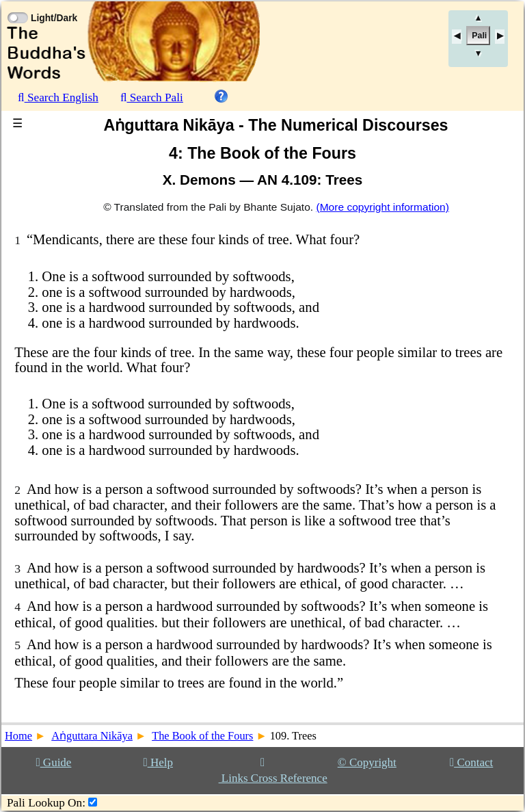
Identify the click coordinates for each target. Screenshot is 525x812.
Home (18, 736)
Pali (479, 36)
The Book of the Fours (202, 736)
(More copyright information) (382, 207)
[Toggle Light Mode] (17, 5)
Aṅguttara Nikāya (92, 736)
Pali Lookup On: (46, 803)
